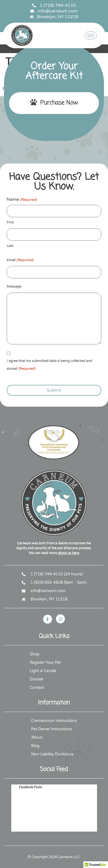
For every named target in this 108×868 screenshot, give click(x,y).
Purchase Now (54, 103)
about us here (68, 553)
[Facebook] (48, 619)
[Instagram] (60, 619)
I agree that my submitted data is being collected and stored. (49, 366)
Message (14, 286)
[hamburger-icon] (91, 35)
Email (20, 260)
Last (10, 246)
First (10, 222)
